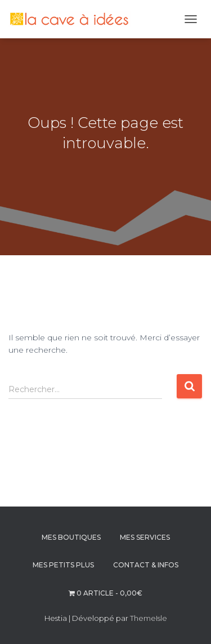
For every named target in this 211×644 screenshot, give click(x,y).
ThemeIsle (149, 618)
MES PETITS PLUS (63, 565)
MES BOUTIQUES (71, 537)
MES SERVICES (145, 537)
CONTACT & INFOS (146, 565)
